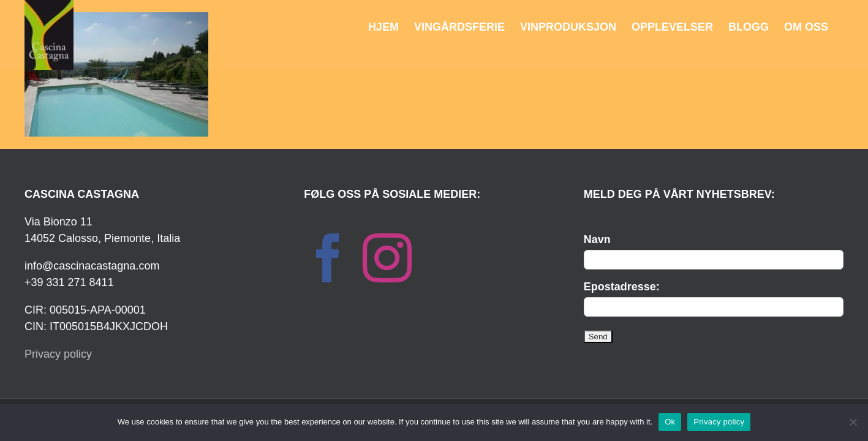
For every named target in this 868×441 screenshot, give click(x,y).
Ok (670, 422)
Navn (597, 239)
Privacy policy (58, 354)
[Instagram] (387, 258)
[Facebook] (328, 258)
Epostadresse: (622, 287)
